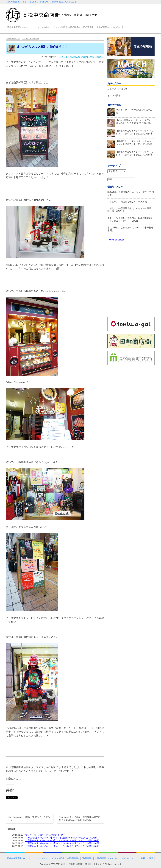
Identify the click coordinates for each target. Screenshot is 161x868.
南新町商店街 (74, 27)
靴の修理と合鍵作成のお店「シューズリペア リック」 (131, 193)
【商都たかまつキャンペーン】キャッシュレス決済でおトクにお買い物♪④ (62, 840)
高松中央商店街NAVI (60, 2)
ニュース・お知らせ (41, 27)
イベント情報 (59, 27)
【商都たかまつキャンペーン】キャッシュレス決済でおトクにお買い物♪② (62, 846)
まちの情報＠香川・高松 (17, 2)
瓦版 (72, 2)
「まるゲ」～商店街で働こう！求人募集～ (128, 202)
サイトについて (129, 858)
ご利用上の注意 (146, 858)
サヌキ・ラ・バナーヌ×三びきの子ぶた (45, 835)
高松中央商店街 (13, 39)
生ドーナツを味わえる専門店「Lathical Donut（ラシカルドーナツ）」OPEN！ (130, 219)
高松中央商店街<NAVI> (18, 27)
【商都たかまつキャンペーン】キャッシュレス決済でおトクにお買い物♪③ (62, 843)
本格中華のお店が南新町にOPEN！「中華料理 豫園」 (130, 229)
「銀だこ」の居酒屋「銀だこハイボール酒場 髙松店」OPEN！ (130, 210)
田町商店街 (88, 27)
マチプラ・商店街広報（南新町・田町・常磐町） (82, 57)
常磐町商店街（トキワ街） (109, 27)
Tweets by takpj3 (116, 240)
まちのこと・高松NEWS (39, 2)
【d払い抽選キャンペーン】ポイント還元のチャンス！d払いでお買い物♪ (61, 838)
